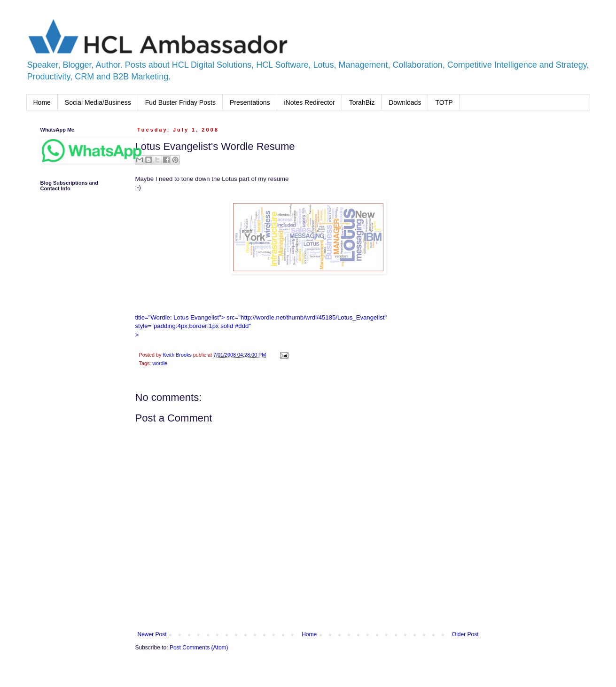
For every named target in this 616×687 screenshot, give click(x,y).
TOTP (444, 102)
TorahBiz (362, 102)
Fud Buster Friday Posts (180, 102)
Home (42, 102)
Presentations (250, 102)
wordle (160, 363)
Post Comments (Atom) (199, 648)
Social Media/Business (98, 102)
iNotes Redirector (310, 102)
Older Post (465, 634)
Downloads (405, 102)
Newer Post (152, 634)
